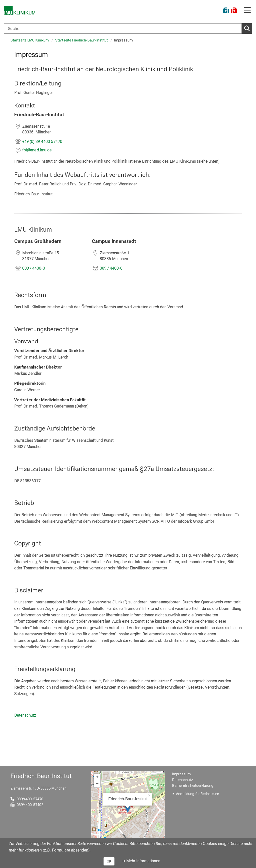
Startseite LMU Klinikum (30, 40)
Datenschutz (25, 715)
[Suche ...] (123, 28)
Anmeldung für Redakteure (197, 794)
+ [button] (97, 777)
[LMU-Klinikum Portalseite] (21, 11)
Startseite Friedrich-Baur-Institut (81, 40)
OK (109, 861)
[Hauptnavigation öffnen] (247, 11)
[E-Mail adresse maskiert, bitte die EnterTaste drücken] (37, 151)
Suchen (248, 28)
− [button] (97, 784)
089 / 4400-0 (34, 268)
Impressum (181, 774)
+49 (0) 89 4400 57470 (42, 142)
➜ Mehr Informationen (141, 861)
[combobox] (128, 28)
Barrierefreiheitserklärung (193, 786)
